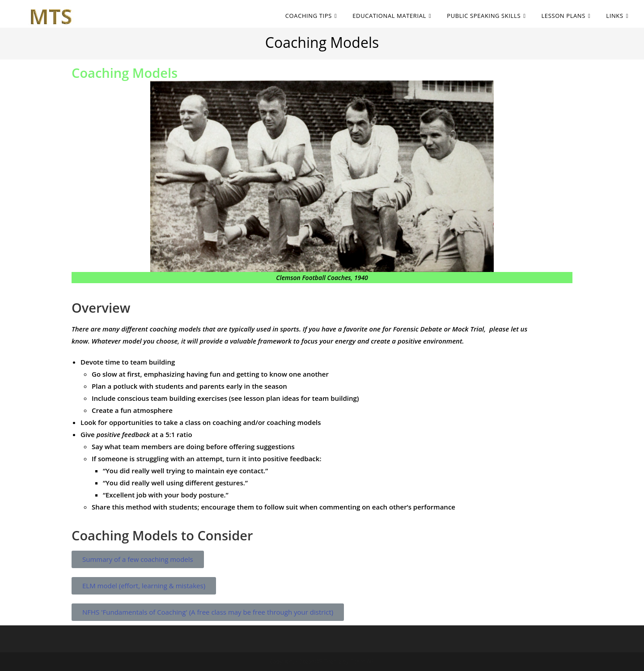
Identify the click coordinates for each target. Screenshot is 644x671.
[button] (138, 559)
